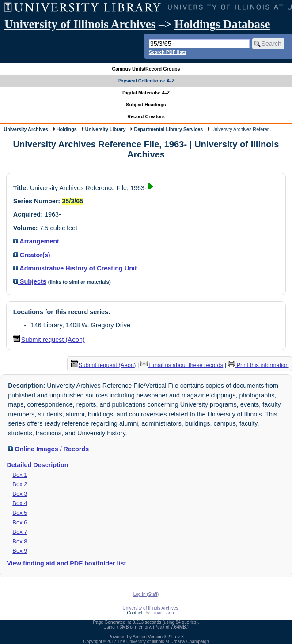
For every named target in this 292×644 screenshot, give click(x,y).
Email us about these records (182, 365)
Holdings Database (222, 24)
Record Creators (146, 116)
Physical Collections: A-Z (146, 81)
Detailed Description (37, 465)
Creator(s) (32, 255)
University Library (106, 129)
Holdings (67, 129)
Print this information (258, 365)
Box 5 (20, 513)
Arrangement (36, 241)
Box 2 (20, 484)
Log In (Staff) (146, 594)
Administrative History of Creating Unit (75, 268)
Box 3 (20, 494)
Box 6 (20, 522)
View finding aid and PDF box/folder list (66, 563)
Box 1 (20, 475)
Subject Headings (146, 105)
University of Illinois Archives (80, 24)
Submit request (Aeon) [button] (49, 340)
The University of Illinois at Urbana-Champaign (163, 642)
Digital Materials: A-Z (146, 93)
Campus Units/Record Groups (146, 69)
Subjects (30, 281)
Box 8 (20, 541)
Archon (140, 637)
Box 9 (20, 551)
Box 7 (20, 532)
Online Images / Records (48, 449)
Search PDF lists (168, 52)
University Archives (26, 129)
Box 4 (20, 503)
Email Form (162, 613)
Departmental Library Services (168, 129)
